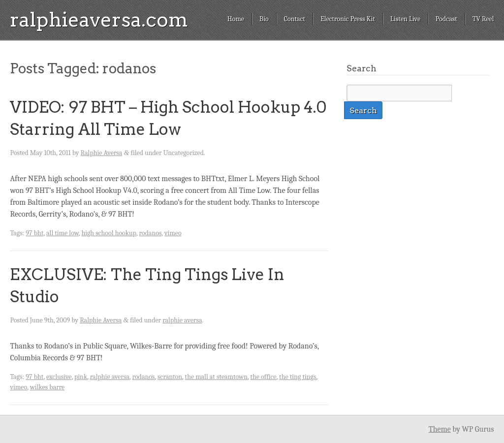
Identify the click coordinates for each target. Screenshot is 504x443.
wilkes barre (47, 387)
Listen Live (405, 19)
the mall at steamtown (216, 377)
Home (236, 19)
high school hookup (109, 233)
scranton (170, 377)
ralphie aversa (182, 320)
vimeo (173, 233)
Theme (440, 429)
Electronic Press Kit (348, 19)
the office (264, 377)
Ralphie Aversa (102, 153)
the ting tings (298, 377)
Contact (295, 19)
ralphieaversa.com (99, 20)
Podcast (446, 19)
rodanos (150, 233)
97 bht (34, 233)
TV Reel (483, 19)
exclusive (59, 377)
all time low (63, 233)
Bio (264, 19)
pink (81, 377)
